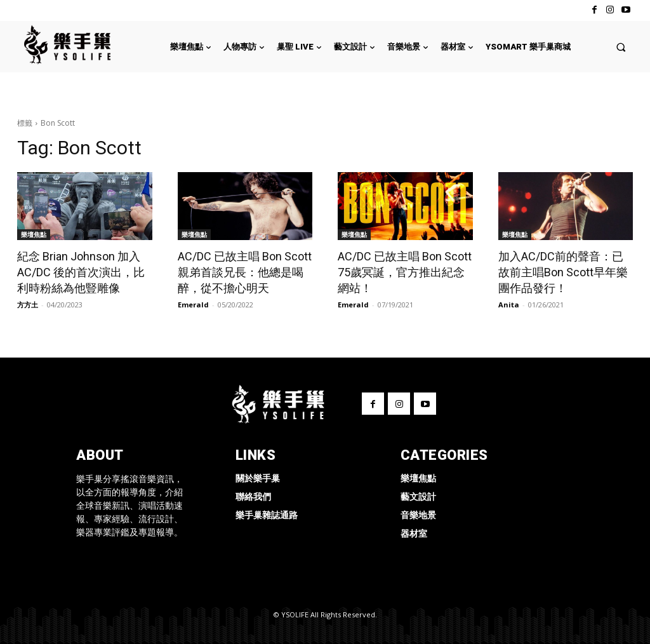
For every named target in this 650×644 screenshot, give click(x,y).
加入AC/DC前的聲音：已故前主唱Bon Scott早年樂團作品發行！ (563, 272)
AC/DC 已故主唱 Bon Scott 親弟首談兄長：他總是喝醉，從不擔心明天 (245, 272)
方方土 (28, 305)
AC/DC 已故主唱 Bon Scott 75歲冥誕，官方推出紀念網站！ (405, 272)
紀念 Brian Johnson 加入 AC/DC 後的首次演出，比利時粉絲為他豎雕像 (81, 272)
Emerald (193, 305)
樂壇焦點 (34, 234)
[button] (621, 47)
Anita (509, 305)
